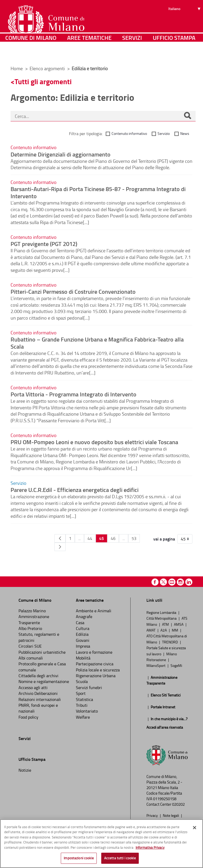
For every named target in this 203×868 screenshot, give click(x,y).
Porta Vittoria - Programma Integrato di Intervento (73, 394)
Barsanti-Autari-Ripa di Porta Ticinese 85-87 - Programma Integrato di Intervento (98, 192)
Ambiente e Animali (94, 611)
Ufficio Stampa (174, 54)
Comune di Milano (31, 54)
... (79, 538)
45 (101, 538)
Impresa (83, 646)
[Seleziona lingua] (185, 24)
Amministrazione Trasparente (34, 619)
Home (17, 68)
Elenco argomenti (48, 68)
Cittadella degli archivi (38, 676)
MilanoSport (156, 665)
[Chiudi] (195, 828)
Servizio (164, 133)
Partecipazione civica (95, 664)
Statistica (84, 699)
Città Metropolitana (162, 618)
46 (113, 538)
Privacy (153, 815)
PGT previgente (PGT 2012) (44, 244)
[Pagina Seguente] (60, 547)
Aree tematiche (89, 54)
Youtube (172, 582)
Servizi (132, 54)
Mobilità (83, 658)
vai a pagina (164, 539)
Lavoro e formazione (94, 652)
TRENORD (170, 642)
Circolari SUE (30, 646)
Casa (80, 623)
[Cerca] (187, 116)
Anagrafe (84, 616)
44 (90, 538)
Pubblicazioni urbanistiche (42, 652)
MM (175, 630)
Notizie (25, 770)
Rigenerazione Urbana (96, 676)
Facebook (155, 582)
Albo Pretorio (30, 628)
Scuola (82, 681)
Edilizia (82, 634)
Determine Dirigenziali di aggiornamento (61, 154)
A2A (164, 630)
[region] (101, 844)
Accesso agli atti (33, 687)
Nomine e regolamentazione (44, 681)
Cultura (83, 628)
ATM (166, 624)
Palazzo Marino (32, 611)
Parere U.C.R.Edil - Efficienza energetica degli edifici (75, 490)
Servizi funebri (89, 687)
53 (134, 538)
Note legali (171, 815)
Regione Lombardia (162, 612)
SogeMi (176, 665)
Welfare (83, 717)
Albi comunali (31, 658)
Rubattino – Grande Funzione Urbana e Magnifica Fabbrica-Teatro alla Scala (97, 343)
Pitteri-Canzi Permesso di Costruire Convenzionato (73, 291)
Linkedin (189, 582)
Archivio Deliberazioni (38, 693)
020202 (178, 804)
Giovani (83, 640)
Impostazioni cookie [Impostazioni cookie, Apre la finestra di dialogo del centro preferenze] (79, 858)
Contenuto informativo (129, 133)
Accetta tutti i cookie (120, 858)
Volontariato (87, 711)
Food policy (28, 717)
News (185, 133)
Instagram (180, 582)
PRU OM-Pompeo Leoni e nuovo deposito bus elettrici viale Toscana (94, 442)
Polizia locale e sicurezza (98, 670)
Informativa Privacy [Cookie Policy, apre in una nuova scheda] (150, 847)
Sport (81, 693)
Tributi (82, 705)
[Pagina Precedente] (60, 538)
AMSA (179, 624)
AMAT (151, 630)
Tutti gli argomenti (43, 81)
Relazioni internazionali (40, 699)
